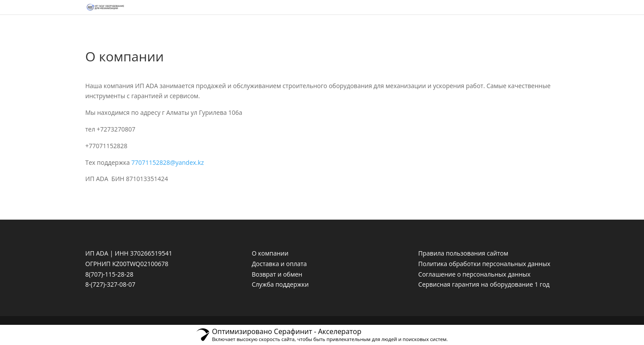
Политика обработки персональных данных (484, 264)
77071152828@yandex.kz (168, 162)
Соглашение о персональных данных (474, 274)
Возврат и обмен (277, 274)
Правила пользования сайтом (463, 253)
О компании (270, 253)
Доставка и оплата (279, 264)
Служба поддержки (280, 284)
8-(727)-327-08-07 (110, 284)
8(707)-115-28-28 (110, 274)
